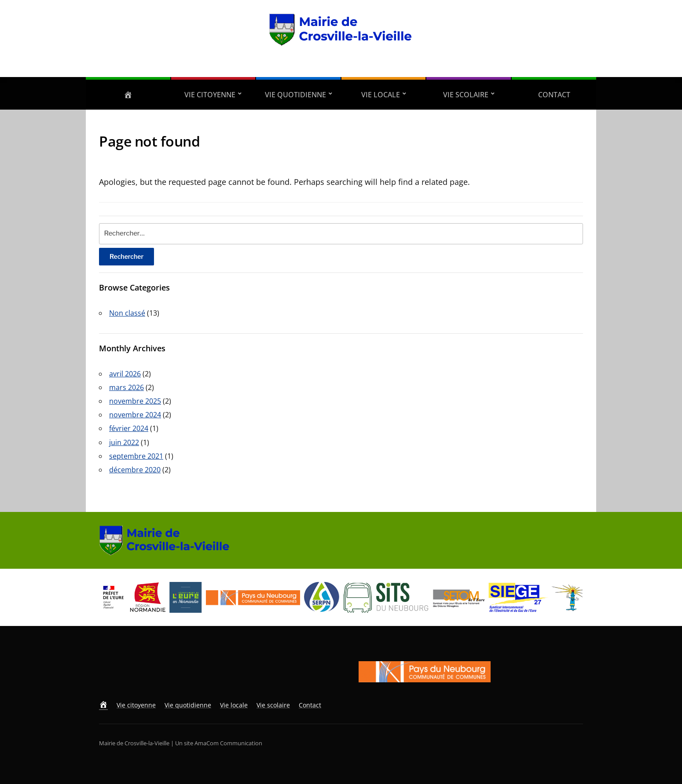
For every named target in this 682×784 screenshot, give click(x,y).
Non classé (127, 313)
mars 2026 (126, 387)
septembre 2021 (136, 456)
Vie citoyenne (210, 95)
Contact (554, 95)
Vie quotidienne (295, 95)
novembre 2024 (135, 415)
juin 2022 (124, 442)
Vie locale (381, 95)
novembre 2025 (135, 401)
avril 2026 (125, 374)
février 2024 (129, 428)
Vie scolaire (466, 95)
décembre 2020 (135, 470)
